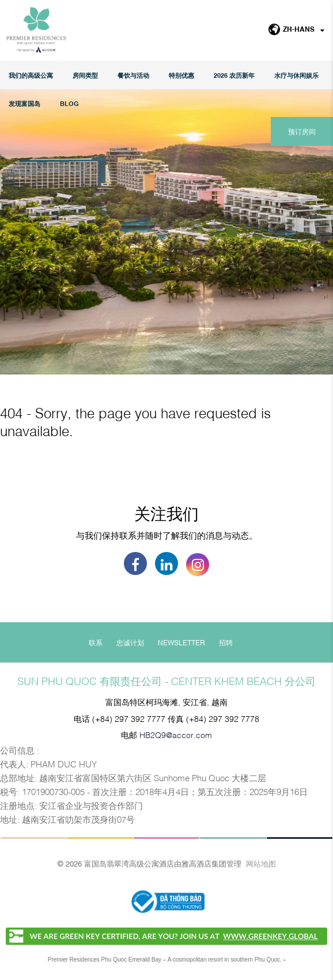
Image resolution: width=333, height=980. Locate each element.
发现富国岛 (24, 103)
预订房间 (302, 131)
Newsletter (181, 642)
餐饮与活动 (133, 75)
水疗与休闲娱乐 (296, 75)
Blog (69, 103)
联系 (96, 642)
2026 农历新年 (234, 75)
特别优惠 (181, 75)
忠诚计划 (130, 642)
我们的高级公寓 (31, 75)
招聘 (226, 642)
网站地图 (261, 863)
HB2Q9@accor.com (176, 734)
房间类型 (85, 75)
